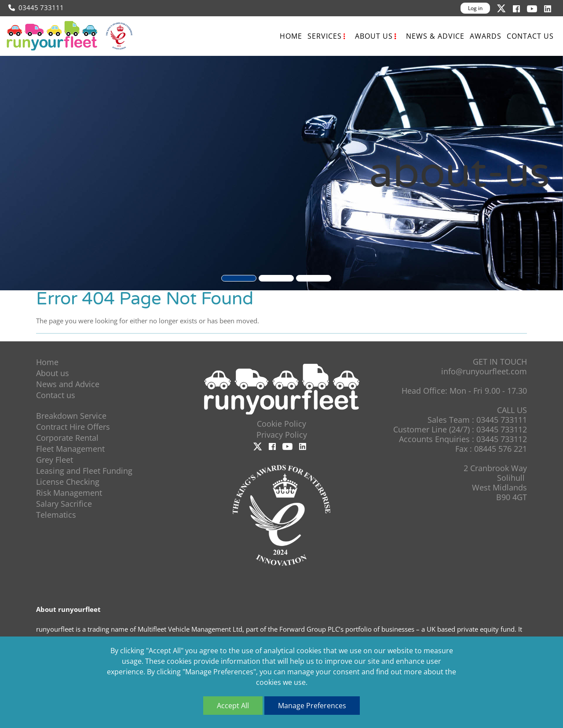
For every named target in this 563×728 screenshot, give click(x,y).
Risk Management (69, 493)
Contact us (530, 36)
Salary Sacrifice (64, 504)
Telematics (56, 515)
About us (374, 36)
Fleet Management (70, 449)
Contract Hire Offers (73, 427)
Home (291, 36)
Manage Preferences (312, 706)
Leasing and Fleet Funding (84, 471)
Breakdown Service (71, 416)
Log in (475, 8)
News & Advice (435, 36)
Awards (486, 36)
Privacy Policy (282, 435)
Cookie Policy (281, 424)
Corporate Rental (67, 438)
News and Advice (68, 384)
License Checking (68, 482)
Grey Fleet (55, 460)
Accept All (233, 706)
